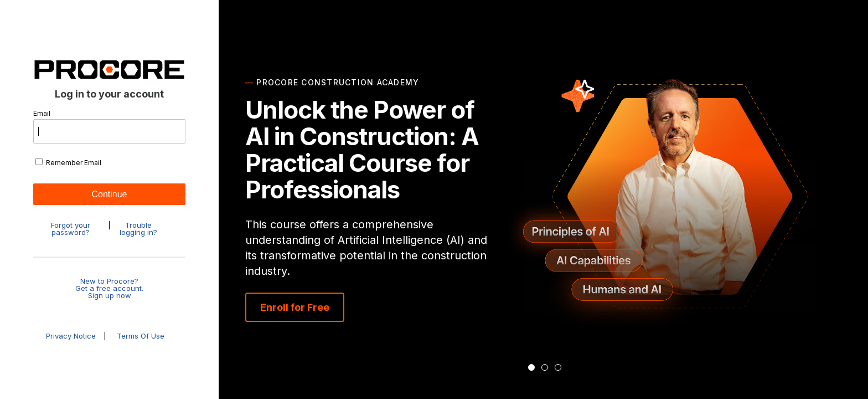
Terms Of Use (141, 336)
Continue (109, 194)
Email (109, 127)
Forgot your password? (71, 229)
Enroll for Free (295, 307)
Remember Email (68, 162)
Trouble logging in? (138, 229)
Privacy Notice (72, 336)
